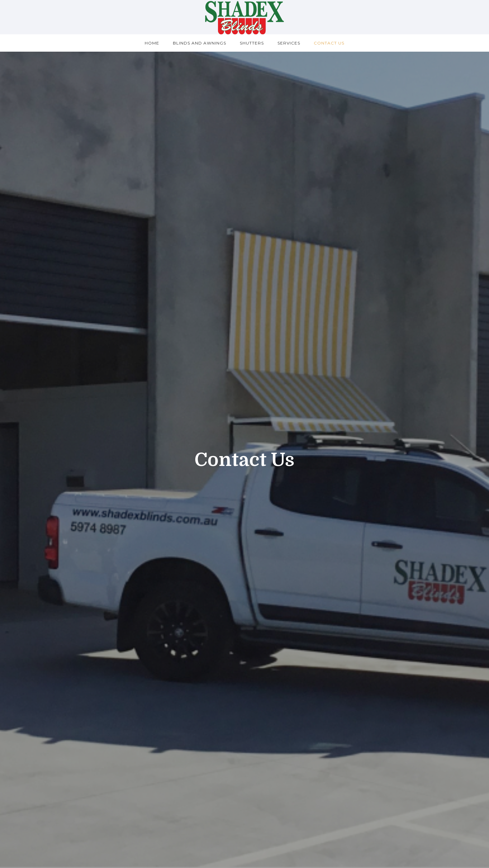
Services (289, 43)
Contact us (329, 43)
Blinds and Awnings (200, 43)
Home (152, 43)
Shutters (252, 43)
